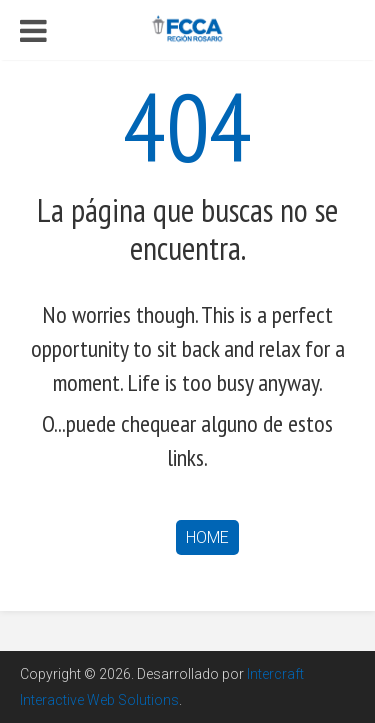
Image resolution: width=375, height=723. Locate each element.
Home (207, 537)
